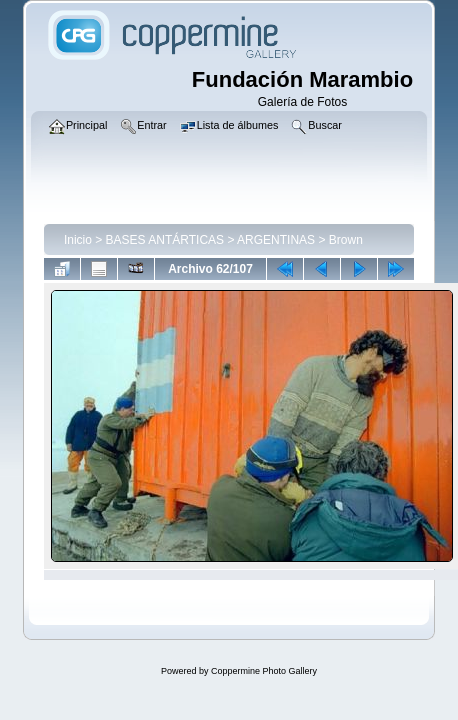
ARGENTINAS (276, 240)
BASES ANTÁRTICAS (165, 240)
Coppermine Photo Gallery (264, 671)
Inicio (78, 240)
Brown (346, 240)
